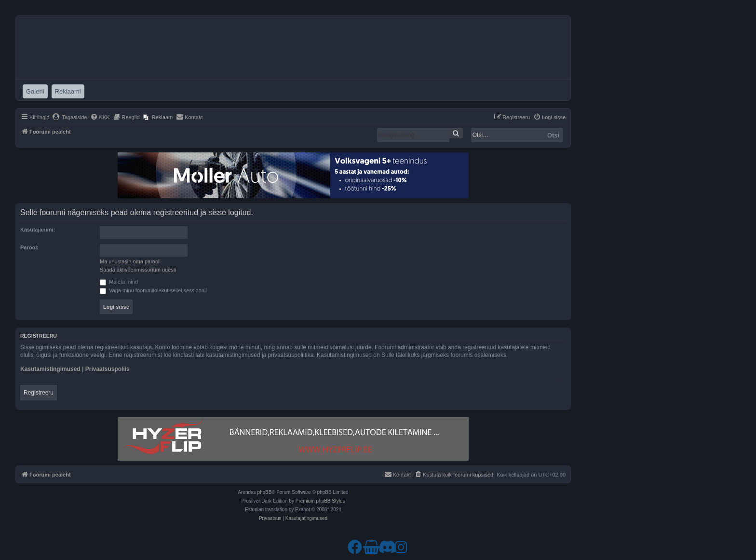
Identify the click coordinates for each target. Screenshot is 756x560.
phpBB (264, 492)
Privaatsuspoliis (108, 369)
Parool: (29, 247)
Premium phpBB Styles (320, 501)
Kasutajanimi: (38, 230)
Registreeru (39, 393)
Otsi (553, 135)
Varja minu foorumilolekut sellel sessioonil (153, 290)
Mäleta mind (119, 282)
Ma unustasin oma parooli (130, 261)
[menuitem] (70, 117)
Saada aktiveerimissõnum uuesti (138, 270)
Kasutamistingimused (50, 369)
